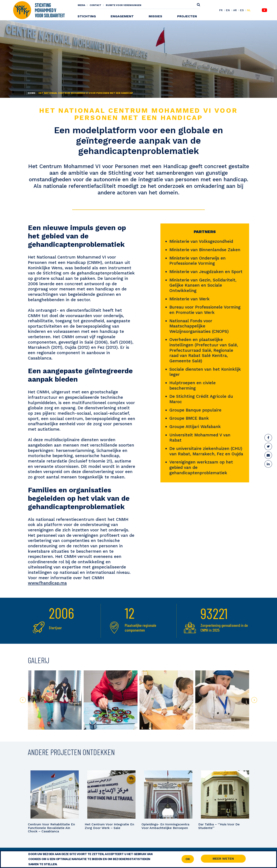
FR (221, 10)
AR (235, 10)
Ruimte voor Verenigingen (124, 5)
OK (188, 859)
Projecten (187, 16)
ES (242, 10)
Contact (95, 5)
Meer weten (223, 859)
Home (32, 93)
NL (249, 10)
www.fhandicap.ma (47, 583)
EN (228, 10)
